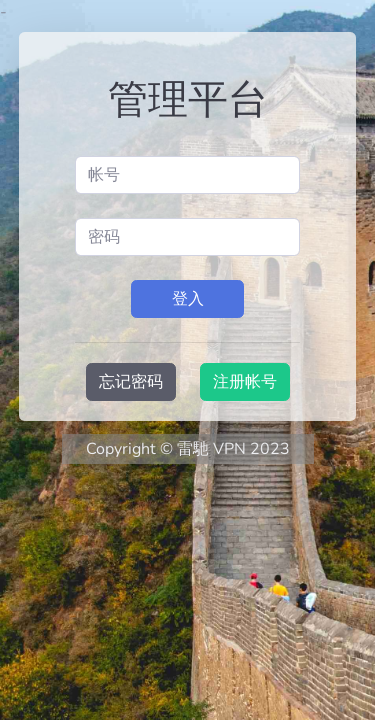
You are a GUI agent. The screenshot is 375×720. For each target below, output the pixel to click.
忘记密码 (131, 382)
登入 (188, 299)
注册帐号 (245, 382)
